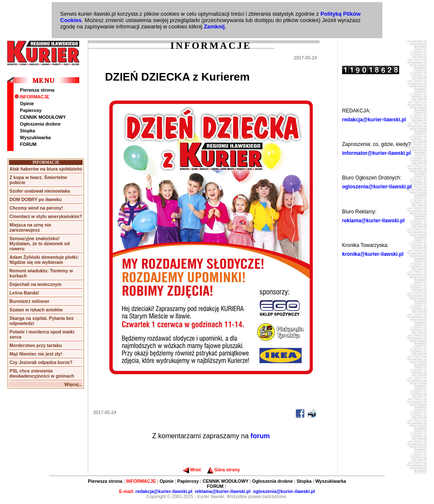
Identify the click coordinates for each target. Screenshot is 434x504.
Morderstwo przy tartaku (36, 345)
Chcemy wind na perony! (36, 208)
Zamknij (214, 27)
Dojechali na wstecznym (35, 284)
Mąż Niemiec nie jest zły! (36, 354)
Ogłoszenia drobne (40, 124)
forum (260, 436)
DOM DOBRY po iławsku (35, 199)
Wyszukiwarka (35, 137)
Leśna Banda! (24, 293)
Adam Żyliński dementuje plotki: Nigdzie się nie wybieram (44, 260)
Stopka (28, 131)
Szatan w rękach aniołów (36, 310)
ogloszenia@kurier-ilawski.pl (377, 187)
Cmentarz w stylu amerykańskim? (46, 216)
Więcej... (74, 384)
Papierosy (31, 110)
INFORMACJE (32, 97)
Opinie (27, 104)
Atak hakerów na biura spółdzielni (46, 169)
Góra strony (224, 470)
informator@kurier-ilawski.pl (376, 153)
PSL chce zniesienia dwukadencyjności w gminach (42, 373)
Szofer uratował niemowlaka (40, 191)
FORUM (28, 144)
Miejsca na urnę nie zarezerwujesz (30, 227)
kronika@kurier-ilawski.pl (373, 254)
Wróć (192, 470)
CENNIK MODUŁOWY (43, 117)
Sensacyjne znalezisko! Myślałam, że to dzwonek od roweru (39, 244)
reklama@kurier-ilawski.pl (373, 221)
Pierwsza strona (37, 90)
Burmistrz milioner (29, 301)
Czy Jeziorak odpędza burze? (41, 362)
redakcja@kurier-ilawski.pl (374, 120)
